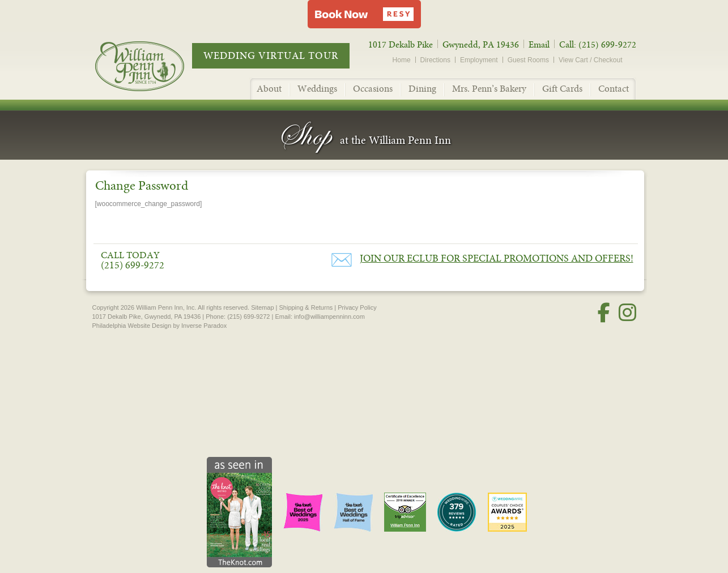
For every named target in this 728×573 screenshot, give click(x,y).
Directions (435, 60)
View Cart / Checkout (591, 60)
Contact (614, 89)
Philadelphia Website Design (132, 326)
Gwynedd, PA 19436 (481, 45)
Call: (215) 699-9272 (598, 45)
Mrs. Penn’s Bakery (489, 89)
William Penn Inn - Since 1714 (152, 66)
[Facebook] (604, 313)
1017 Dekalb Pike (401, 45)
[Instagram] (627, 313)
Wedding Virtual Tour (271, 56)
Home (402, 60)
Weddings (317, 89)
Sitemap (262, 307)
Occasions (373, 89)
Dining (422, 89)
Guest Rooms (528, 60)
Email (539, 45)
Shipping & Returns (306, 307)
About (269, 89)
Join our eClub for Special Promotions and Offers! (497, 258)
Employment (479, 60)
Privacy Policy (357, 307)
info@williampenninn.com (329, 317)
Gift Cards (562, 89)
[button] (364, 14)
